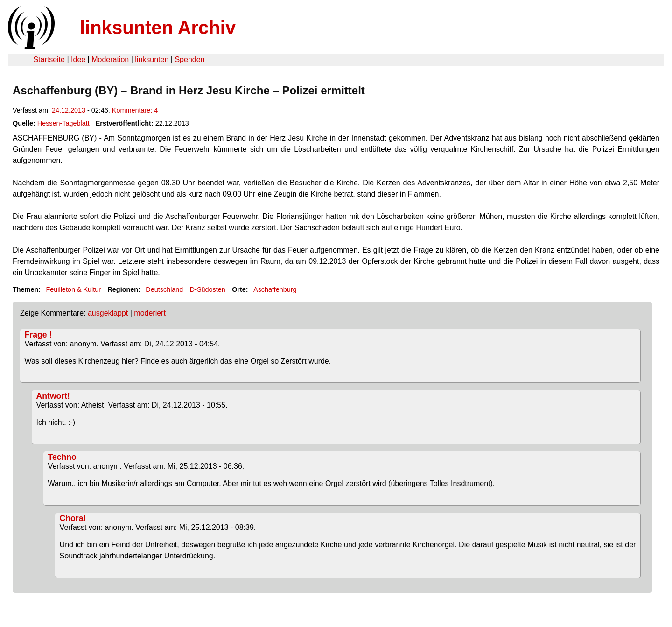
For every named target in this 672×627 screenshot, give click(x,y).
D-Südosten (208, 289)
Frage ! (38, 335)
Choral (73, 518)
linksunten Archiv (158, 28)
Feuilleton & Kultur (73, 289)
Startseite (49, 60)
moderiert (150, 313)
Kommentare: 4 (135, 110)
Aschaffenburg (275, 289)
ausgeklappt (108, 313)
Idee (78, 60)
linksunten (152, 60)
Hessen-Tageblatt (63, 123)
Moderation (110, 60)
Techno (62, 457)
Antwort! (53, 396)
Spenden (189, 60)
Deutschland (164, 289)
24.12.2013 (69, 110)
